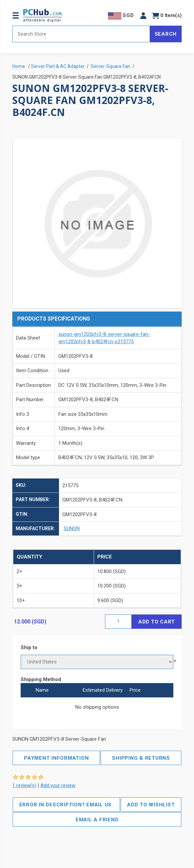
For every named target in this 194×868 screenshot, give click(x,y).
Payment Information (56, 758)
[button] (143, 15)
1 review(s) (24, 785)
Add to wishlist (151, 805)
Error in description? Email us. (66, 805)
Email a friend (97, 820)
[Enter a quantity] (118, 622)
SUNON (72, 528)
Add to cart (157, 622)
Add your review (58, 785)
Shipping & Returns (141, 758)
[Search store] (81, 34)
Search (166, 34)
